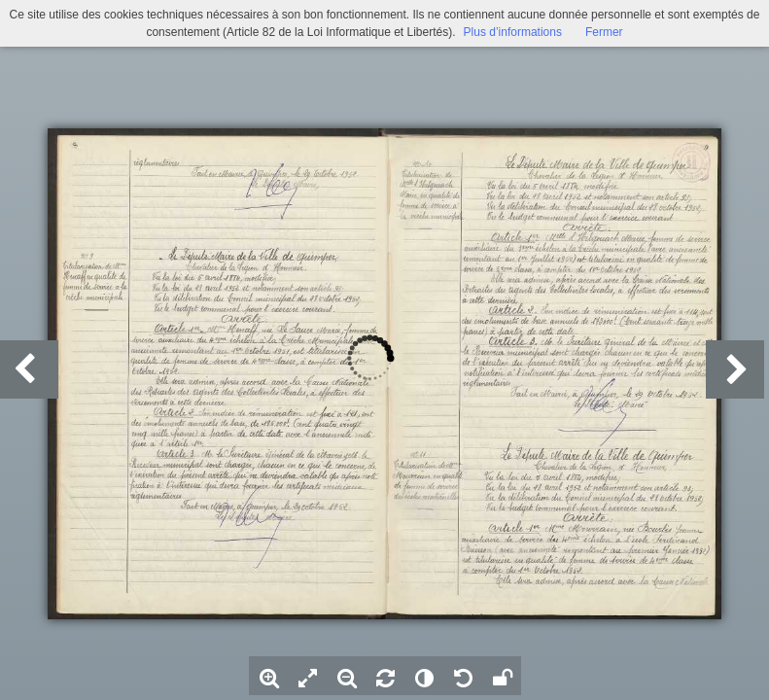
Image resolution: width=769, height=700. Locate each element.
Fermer (604, 32)
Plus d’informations (513, 32)
